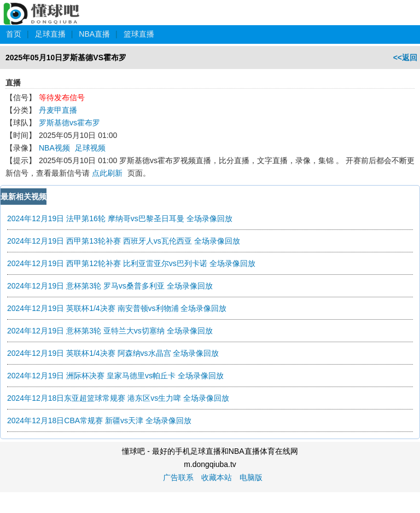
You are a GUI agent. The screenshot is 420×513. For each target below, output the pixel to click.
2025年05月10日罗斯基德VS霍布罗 (66, 57)
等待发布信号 (62, 97)
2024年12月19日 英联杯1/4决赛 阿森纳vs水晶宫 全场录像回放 (113, 353)
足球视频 (90, 148)
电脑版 (251, 477)
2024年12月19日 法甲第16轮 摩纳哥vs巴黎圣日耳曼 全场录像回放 (120, 218)
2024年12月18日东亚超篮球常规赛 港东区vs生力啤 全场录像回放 (118, 398)
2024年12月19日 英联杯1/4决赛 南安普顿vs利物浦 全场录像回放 (117, 308)
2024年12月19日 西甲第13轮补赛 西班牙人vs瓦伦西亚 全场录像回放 (124, 241)
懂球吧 (42, 8)
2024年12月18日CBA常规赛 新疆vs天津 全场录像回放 (99, 420)
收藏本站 (217, 477)
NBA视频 (54, 148)
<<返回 (405, 57)
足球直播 (50, 34)
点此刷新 (107, 173)
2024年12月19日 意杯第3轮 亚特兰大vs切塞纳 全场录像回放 (110, 331)
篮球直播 (139, 34)
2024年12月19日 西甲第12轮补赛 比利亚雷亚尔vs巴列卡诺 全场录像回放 (131, 263)
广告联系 (178, 477)
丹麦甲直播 (58, 110)
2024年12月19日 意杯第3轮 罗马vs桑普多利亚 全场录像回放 (110, 286)
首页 (14, 34)
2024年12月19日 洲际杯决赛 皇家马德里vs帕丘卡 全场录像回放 (115, 376)
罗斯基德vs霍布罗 (69, 123)
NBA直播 (94, 34)
